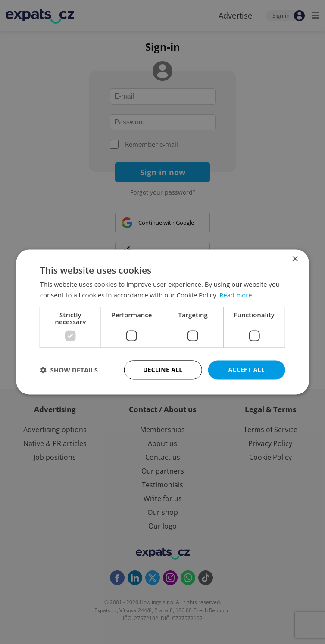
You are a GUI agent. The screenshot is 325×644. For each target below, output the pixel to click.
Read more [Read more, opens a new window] (236, 295)
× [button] (295, 259)
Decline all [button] (163, 370)
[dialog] (162, 322)
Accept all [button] (246, 370)
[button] (69, 370)
